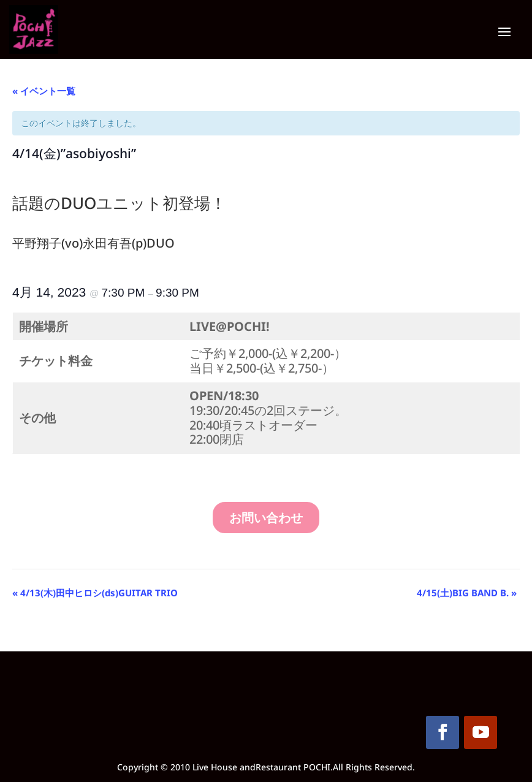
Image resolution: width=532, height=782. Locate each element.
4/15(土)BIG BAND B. (467, 593)
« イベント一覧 (44, 91)
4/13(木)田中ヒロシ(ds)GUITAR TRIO (95, 593)
